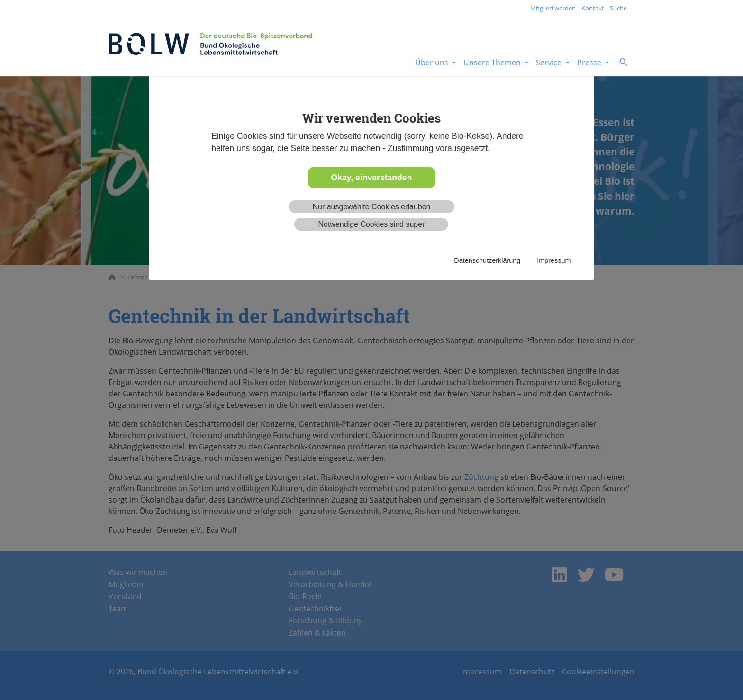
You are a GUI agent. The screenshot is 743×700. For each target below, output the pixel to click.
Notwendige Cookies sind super (371, 224)
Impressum (554, 260)
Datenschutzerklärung (487, 260)
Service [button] (550, 63)
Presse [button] (590, 63)
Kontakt (593, 8)
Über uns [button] (433, 63)
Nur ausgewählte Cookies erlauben (371, 207)
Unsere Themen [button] (493, 63)
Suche (618, 8)
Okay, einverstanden (372, 178)
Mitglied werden (553, 8)
